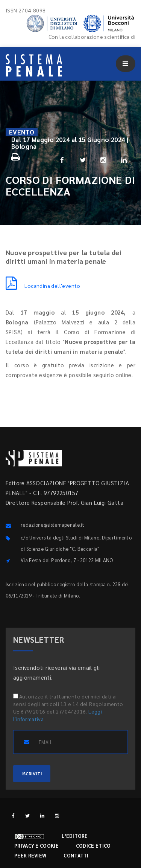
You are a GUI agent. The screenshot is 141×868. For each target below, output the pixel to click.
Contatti (76, 855)
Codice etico (93, 846)
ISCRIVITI (32, 773)
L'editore (75, 836)
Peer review (30, 855)
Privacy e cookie (36, 846)
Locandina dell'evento (43, 286)
